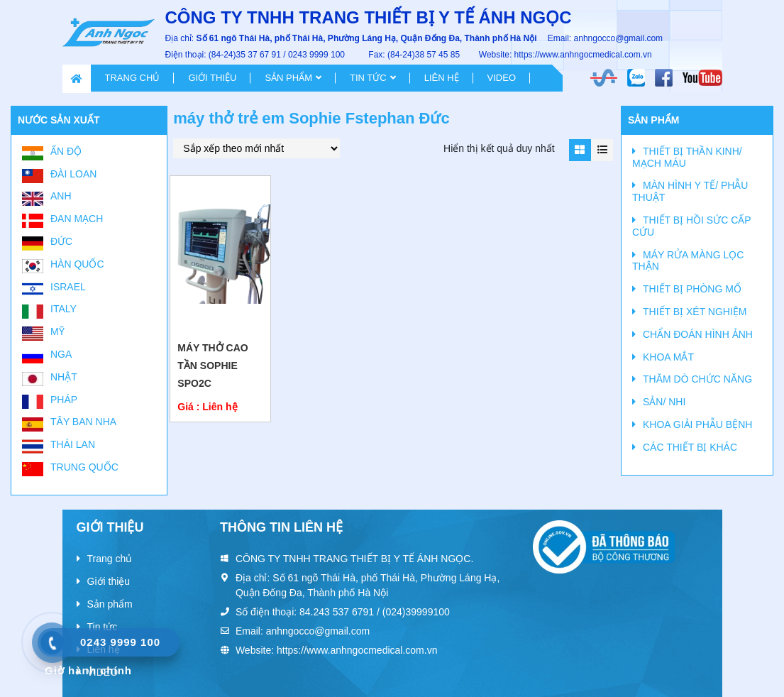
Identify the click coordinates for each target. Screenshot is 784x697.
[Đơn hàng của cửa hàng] (256, 148)
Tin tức (368, 78)
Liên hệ (442, 78)
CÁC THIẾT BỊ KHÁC (690, 447)
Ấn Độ (66, 151)
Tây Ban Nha (83, 422)
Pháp (64, 400)
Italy (64, 309)
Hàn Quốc (77, 264)
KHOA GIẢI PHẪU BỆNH (697, 424)
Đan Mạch (77, 219)
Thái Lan (73, 444)
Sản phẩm (288, 78)
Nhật (64, 377)
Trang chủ (133, 78)
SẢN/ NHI (664, 402)
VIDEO (502, 78)
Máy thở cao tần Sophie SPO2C (212, 366)
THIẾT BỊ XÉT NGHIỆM (695, 312)
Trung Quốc (84, 467)
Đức (61, 241)
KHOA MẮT (668, 357)
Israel (68, 287)
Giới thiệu (212, 78)
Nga (61, 354)
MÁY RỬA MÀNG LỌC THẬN (688, 261)
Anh (61, 196)
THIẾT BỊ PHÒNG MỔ (692, 289)
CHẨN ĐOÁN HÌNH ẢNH (698, 334)
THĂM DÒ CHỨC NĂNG (697, 379)
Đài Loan (73, 174)
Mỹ (57, 331)
